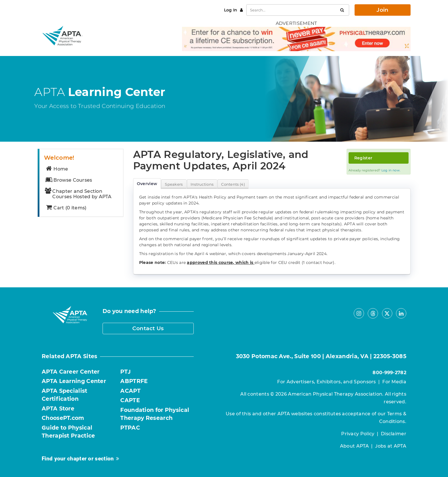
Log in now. (391, 170)
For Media (394, 382)
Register (363, 158)
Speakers (174, 184)
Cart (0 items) (66, 208)
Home (57, 169)
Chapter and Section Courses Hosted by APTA (78, 194)
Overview (147, 184)
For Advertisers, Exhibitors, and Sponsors (326, 382)
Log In (231, 10)
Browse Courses (69, 180)
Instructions (202, 184)
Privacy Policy (358, 434)
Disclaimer (394, 434)
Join (382, 10)
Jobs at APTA (391, 446)
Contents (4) (233, 184)
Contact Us (148, 328)
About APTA (354, 446)
